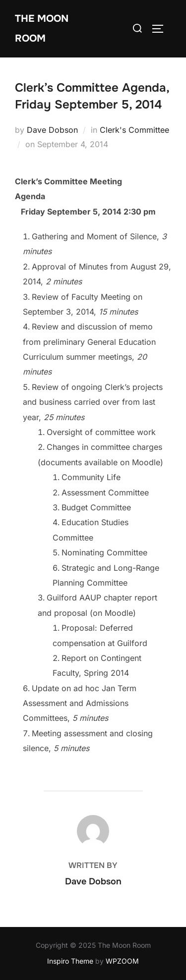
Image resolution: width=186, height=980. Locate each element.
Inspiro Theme (70, 961)
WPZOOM (122, 961)
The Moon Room (42, 28)
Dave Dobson (52, 130)
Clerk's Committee (134, 130)
